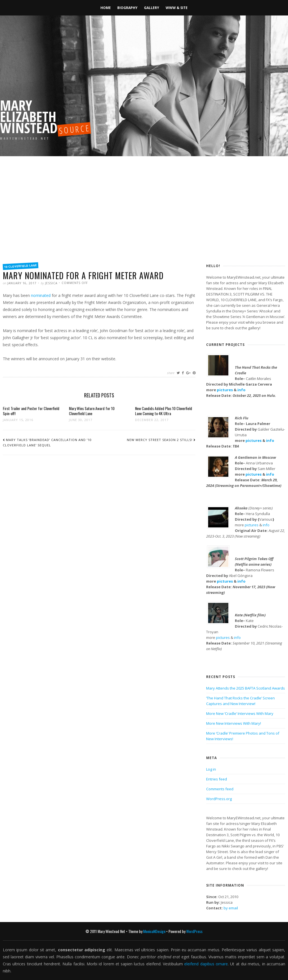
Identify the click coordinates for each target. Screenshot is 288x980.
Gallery (152, 8)
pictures (225, 390)
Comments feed (220, 789)
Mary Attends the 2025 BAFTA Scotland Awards (246, 688)
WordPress (194, 931)
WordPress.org (219, 799)
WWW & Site (177, 8)
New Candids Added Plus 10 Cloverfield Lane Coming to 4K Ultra (164, 411)
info (241, 390)
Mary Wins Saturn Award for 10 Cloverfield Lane (92, 411)
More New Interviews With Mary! (234, 723)
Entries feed (217, 779)
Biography (127, 8)
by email (231, 908)
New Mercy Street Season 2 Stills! (160, 440)
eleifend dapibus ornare (206, 964)
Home (106, 8)
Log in (211, 769)
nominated (41, 295)
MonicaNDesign (154, 931)
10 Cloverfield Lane (21, 266)
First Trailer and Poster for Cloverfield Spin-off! (31, 411)
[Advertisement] (144, 217)
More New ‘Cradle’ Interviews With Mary (240, 713)
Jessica (51, 283)
